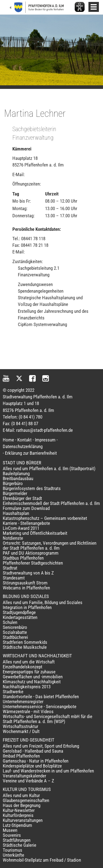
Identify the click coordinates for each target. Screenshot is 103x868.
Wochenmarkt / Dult (21, 731)
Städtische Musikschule (25, 647)
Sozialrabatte (15, 632)
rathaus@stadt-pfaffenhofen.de (44, 430)
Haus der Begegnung (22, 805)
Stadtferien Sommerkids (25, 642)
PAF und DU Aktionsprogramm (31, 553)
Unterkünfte (13, 855)
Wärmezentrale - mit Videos (28, 711)
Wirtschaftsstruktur (20, 726)
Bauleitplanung (16, 473)
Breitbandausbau (18, 478)
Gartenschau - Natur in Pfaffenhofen (36, 761)
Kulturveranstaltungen (23, 820)
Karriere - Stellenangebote (26, 523)
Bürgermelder (15, 493)
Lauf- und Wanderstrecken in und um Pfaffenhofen (48, 771)
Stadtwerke (13, 692)
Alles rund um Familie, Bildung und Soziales (43, 602)
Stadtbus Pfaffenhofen (23, 558)
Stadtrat (10, 568)
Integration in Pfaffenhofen (27, 607)
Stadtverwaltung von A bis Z (28, 573)
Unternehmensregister (23, 702)
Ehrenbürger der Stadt (22, 498)
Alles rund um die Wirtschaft (29, 662)
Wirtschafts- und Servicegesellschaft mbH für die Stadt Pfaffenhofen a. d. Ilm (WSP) (48, 719)
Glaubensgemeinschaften (26, 800)
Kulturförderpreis (18, 815)
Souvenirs (12, 835)
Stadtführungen (17, 840)
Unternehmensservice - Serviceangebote (40, 706)
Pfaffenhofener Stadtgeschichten (33, 563)
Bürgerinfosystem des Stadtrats (32, 488)
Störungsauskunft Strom (25, 583)
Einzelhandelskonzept (23, 667)
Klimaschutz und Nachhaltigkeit (32, 682)
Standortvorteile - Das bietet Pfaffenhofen (41, 697)
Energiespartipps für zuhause (29, 672)
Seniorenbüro (15, 627)
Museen (10, 830)
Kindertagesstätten (20, 617)
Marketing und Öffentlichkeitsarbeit (35, 533)
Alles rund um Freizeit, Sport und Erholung (41, 746)
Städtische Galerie (20, 845)
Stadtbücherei (15, 637)
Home (8, 440)
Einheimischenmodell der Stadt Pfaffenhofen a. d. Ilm (51, 503)
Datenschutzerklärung (23, 446)
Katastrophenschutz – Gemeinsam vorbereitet (45, 518)
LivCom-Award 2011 (21, 528)
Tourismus (12, 850)
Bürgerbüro (13, 483)
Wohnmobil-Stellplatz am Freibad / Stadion (42, 860)
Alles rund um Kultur (21, 795)
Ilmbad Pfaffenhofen (21, 756)
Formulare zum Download (26, 508)
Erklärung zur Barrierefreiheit (31, 453)
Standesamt (14, 578)
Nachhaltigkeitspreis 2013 (27, 687)
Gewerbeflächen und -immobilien (33, 677)
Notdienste (13, 538)
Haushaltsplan (16, 513)
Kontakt (24, 440)
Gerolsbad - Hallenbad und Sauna (33, 751)
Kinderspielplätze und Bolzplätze (32, 766)
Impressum (45, 440)
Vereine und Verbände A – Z (28, 781)
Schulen (10, 622)
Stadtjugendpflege (19, 612)
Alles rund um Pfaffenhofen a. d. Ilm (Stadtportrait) (49, 469)
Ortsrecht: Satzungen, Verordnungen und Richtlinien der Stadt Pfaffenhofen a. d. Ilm (50, 546)
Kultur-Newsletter (19, 810)
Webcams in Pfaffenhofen (26, 588)
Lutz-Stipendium (17, 825)
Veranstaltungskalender (24, 776)
